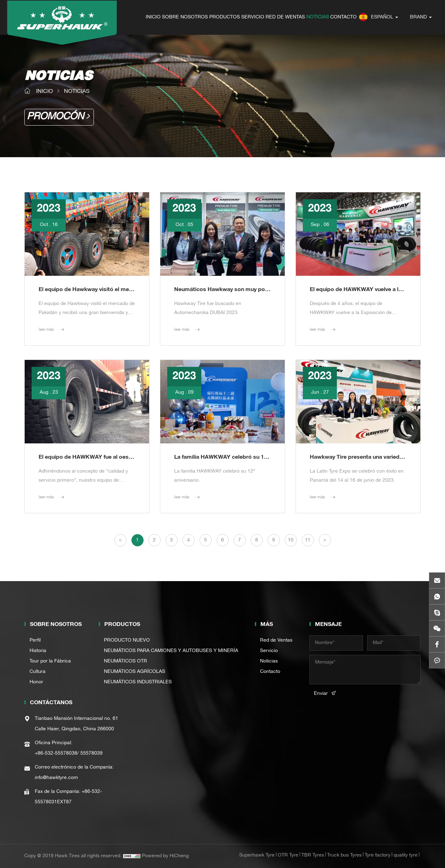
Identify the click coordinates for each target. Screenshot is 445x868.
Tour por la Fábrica (50, 661)
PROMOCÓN (55, 117)
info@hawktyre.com (56, 778)
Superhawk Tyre (257, 855)
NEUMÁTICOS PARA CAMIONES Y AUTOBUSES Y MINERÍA (171, 651)
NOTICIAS (318, 17)
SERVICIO (253, 17)
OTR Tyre (288, 855)
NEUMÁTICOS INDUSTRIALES (138, 682)
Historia (38, 651)
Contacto (270, 672)
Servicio (269, 651)
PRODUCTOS (225, 17)
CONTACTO (343, 17)
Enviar (321, 694)
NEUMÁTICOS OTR (126, 661)
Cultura (38, 672)
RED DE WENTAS (285, 17)
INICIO (153, 17)
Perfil (35, 641)
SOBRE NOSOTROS (185, 17)
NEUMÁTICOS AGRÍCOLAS (135, 672)
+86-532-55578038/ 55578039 (69, 754)
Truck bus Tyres (344, 855)
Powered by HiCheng (165, 856)
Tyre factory (378, 855)
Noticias (269, 661)
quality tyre (406, 855)
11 (308, 540)
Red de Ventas (276, 641)
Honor (36, 682)
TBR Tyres (313, 855)
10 (291, 540)
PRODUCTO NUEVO (127, 641)
